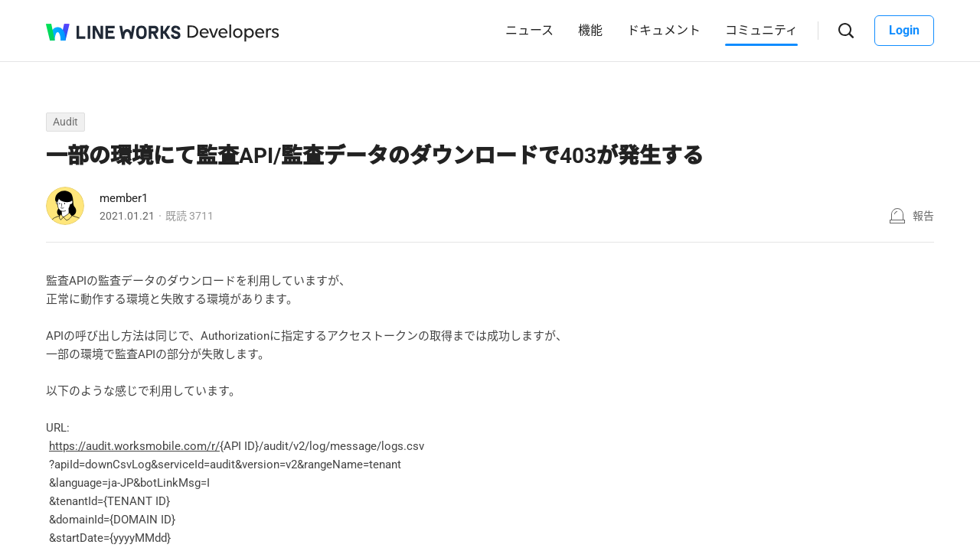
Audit (65, 122)
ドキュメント (664, 30)
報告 (923, 216)
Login (904, 30)
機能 (590, 30)
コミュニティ (761, 30)
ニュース (529, 30)
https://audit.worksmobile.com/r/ (134, 446)
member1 (124, 198)
